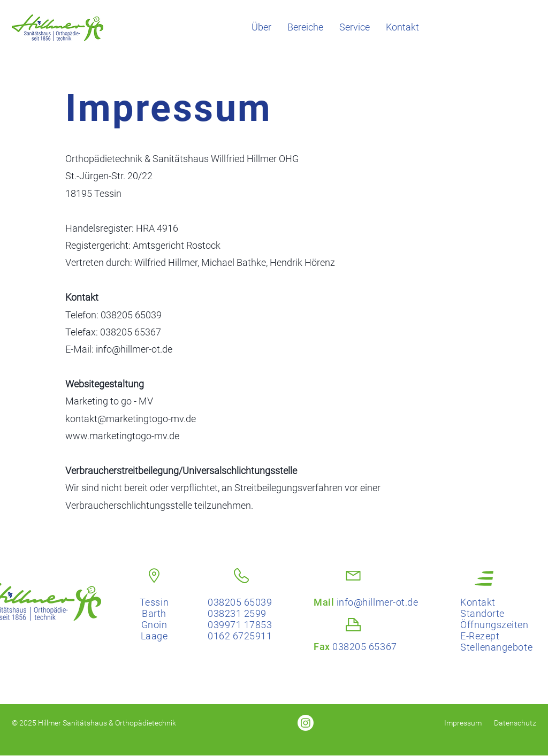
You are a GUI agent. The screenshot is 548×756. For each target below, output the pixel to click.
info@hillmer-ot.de (134, 349)
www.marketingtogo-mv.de (122, 436)
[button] (305, 27)
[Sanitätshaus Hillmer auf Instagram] (306, 723)
